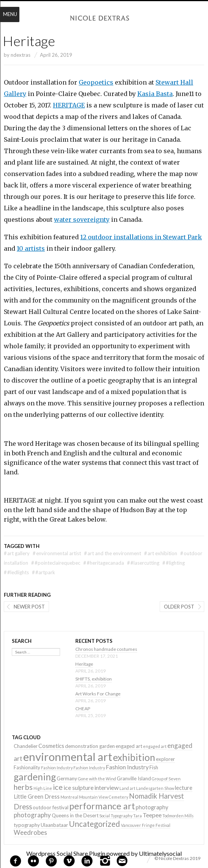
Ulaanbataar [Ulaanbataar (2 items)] (54, 825)
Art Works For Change (98, 694)
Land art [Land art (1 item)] (127, 788)
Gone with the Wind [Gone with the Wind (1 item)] (97, 779)
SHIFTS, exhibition (94, 679)
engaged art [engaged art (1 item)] (155, 746)
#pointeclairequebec (56, 563)
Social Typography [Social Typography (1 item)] (116, 816)
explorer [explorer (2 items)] (165, 759)
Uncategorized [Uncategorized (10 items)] (94, 824)
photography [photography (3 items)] (152, 807)
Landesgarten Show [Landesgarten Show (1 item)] (155, 788)
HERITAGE (69, 105)
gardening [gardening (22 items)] (35, 777)
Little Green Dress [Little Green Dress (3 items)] (37, 797)
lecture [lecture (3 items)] (184, 788)
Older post (179, 607)
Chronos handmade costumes (106, 649)
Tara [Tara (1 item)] (137, 816)
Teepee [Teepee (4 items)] (152, 815)
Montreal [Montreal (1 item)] (69, 797)
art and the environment (113, 553)
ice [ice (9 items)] (58, 787)
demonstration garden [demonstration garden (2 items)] (90, 746)
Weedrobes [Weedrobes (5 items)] (30, 832)
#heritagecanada (104, 563)
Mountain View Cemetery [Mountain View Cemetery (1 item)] (104, 797)
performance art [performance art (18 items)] (102, 806)
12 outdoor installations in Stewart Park (141, 237)
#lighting (174, 563)
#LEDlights (16, 572)
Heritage (84, 664)
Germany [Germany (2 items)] (67, 778)
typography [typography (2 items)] (27, 825)
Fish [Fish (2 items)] (154, 767)
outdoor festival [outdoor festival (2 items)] (51, 807)
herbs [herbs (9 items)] (23, 787)
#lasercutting (143, 563)
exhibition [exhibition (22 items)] (134, 757)
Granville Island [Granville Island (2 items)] (134, 778)
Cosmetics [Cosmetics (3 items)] (51, 746)
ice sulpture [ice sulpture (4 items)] (79, 787)
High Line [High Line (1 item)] (43, 788)
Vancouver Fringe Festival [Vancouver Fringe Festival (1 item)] (146, 825)
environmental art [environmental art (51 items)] (68, 757)
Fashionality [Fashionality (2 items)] (27, 767)
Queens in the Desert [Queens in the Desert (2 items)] (75, 815)
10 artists (31, 248)
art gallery (17, 553)
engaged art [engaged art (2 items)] (129, 746)
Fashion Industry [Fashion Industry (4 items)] (127, 767)
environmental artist (57, 553)
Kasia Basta (155, 94)
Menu (10, 14)
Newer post (29, 607)
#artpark (44, 572)
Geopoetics (96, 82)
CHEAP (83, 709)
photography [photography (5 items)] (32, 815)
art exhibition (161, 553)
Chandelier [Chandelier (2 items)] (26, 746)
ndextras (21, 55)
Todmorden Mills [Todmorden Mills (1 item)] (178, 816)
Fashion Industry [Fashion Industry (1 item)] (57, 768)
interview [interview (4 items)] (106, 787)
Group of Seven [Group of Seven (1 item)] (166, 779)
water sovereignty (82, 219)
